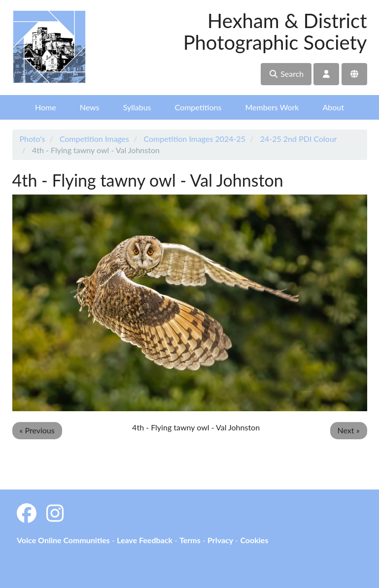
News (90, 107)
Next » (349, 430)
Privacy (220, 540)
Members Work (272, 107)
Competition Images (94, 139)
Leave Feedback (145, 540)
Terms (190, 540)
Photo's (33, 139)
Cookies (254, 540)
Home (46, 107)
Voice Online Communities (63, 540)
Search (286, 74)
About (333, 107)
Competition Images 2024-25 (194, 139)
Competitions (198, 107)
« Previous (37, 430)
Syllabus (137, 107)
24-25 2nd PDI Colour (299, 139)
